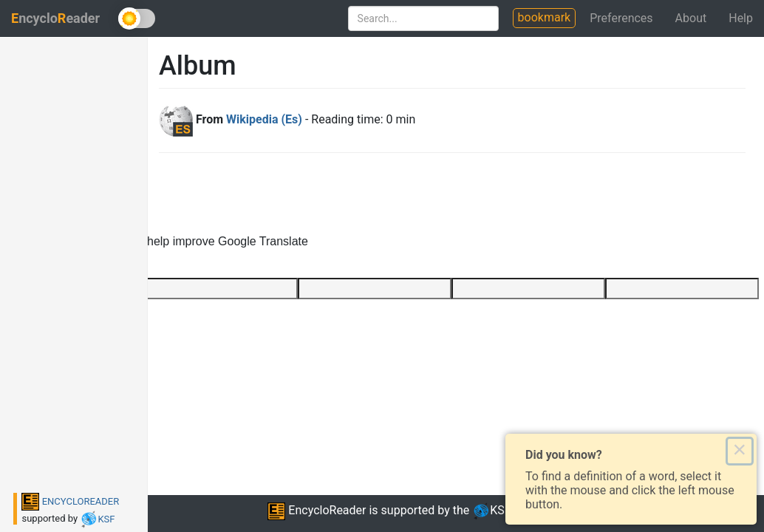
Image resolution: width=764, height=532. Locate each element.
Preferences (621, 18)
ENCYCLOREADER (70, 501)
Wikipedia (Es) (264, 119)
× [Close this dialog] (739, 451)
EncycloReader (317, 510)
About (691, 18)
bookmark (545, 17)
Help (741, 18)
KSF (97, 519)
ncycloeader (55, 18)
